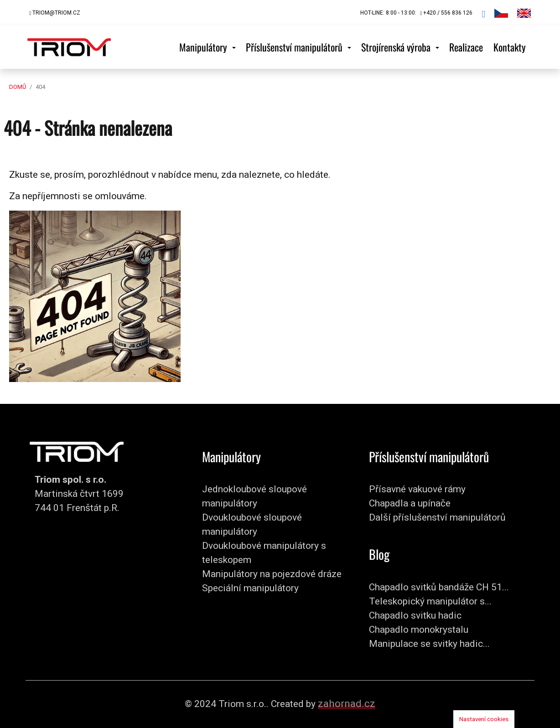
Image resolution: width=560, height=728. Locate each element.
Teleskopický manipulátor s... (430, 601)
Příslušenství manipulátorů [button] (295, 47)
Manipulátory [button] (204, 47)
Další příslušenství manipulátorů (437, 517)
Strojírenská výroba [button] (397, 47)
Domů (18, 87)
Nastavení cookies (484, 719)
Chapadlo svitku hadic (415, 615)
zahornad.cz (347, 703)
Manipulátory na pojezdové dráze (272, 574)
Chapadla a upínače (410, 503)
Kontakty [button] (510, 47)
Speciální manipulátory (250, 588)
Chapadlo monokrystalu (419, 630)
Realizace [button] (466, 47)
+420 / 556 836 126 (446, 13)
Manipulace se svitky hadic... (429, 644)
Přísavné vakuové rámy (417, 489)
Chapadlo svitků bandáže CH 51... (439, 587)
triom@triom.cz (55, 13)
